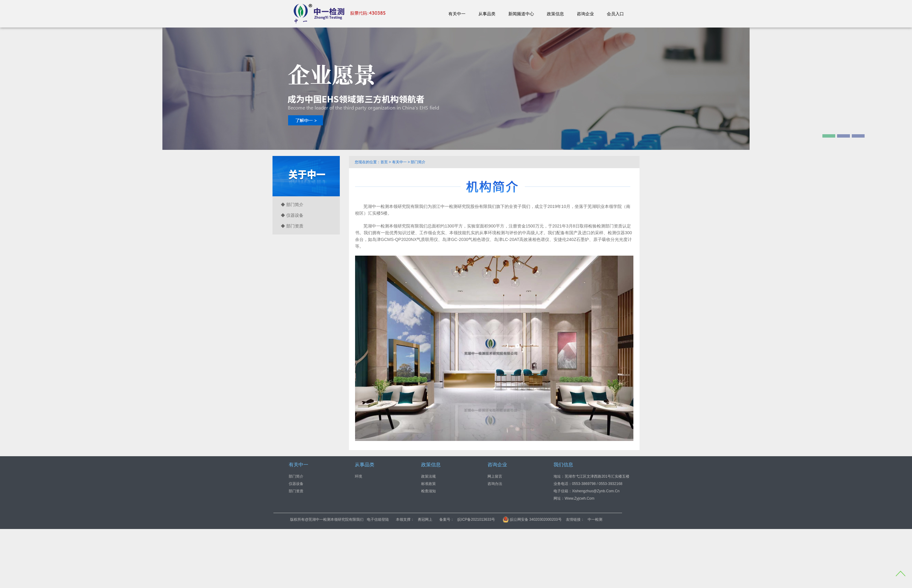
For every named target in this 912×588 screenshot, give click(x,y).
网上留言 (495, 476)
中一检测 (625, 520)
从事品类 (487, 14)
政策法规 (428, 476)
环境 (358, 476)
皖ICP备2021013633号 (506, 520)
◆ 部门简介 (292, 205)
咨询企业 (585, 14)
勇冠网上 (455, 520)
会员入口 (615, 14)
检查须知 (428, 491)
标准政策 (428, 484)
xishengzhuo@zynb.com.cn (596, 491)
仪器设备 (296, 484)
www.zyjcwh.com (579, 498)
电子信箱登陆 (408, 520)
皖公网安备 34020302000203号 (562, 520)
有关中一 (457, 14)
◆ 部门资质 (292, 226)
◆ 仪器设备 (292, 215)
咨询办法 (495, 484)
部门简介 (296, 476)
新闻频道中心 (521, 14)
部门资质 (296, 491)
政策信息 (555, 14)
